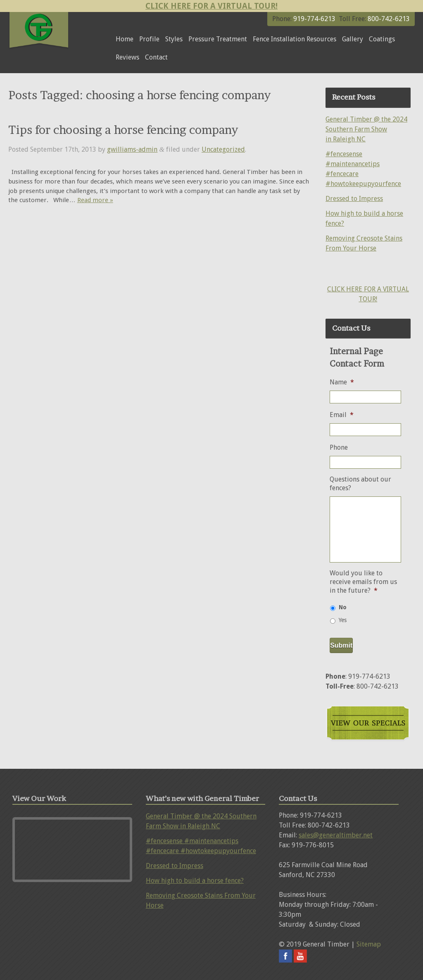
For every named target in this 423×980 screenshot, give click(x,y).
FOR (371, 289)
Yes (343, 620)
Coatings (382, 39)
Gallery (353, 39)
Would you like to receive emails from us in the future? (363, 582)
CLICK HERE (346, 289)
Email (342, 415)
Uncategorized (223, 149)
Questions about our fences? (360, 484)
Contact (156, 57)
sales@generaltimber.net (336, 835)
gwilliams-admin (132, 149)
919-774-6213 (314, 19)
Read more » (95, 200)
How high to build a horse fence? (195, 881)
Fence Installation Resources (295, 39)
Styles (174, 39)
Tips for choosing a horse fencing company (123, 130)
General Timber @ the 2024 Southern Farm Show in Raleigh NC (366, 129)
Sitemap (369, 944)
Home (125, 39)
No (343, 607)
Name (342, 382)
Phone (339, 447)
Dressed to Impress (354, 199)
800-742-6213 (388, 19)
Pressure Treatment (218, 39)
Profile (149, 39)
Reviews (127, 57)
